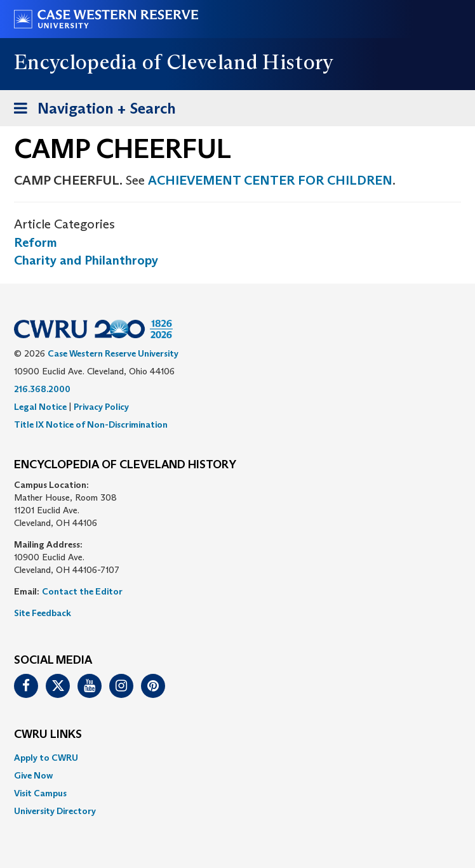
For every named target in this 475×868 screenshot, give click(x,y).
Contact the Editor (82, 591)
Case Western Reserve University (113, 353)
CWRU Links (48, 735)
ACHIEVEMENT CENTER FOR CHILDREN (270, 180)
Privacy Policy (101, 407)
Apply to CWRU (46, 758)
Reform (36, 242)
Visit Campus (40, 793)
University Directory (55, 811)
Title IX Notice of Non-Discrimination (91, 424)
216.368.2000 (42, 389)
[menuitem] (237, 758)
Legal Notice (40, 407)
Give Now (33, 775)
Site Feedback (43, 613)
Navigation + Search (91, 111)
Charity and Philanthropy (86, 260)
